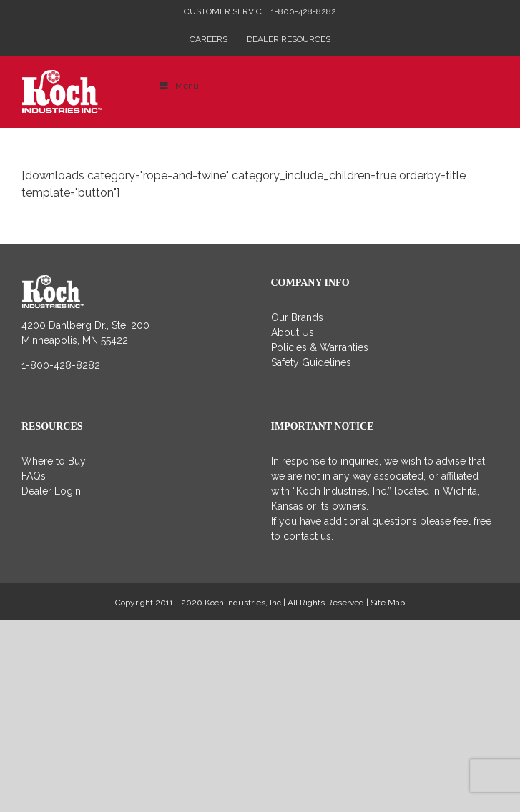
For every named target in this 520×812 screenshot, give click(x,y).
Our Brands (297, 317)
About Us (293, 332)
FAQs (34, 476)
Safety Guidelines (311, 362)
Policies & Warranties (320, 347)
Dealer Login (51, 491)
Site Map (388, 603)
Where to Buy (54, 461)
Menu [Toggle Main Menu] (179, 86)
